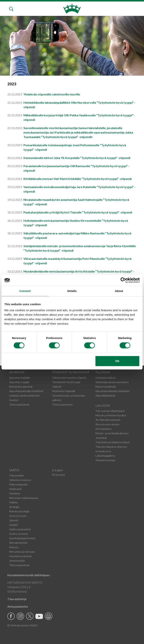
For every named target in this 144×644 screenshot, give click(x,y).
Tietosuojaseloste (19, 404)
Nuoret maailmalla (106, 387)
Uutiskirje (15, 493)
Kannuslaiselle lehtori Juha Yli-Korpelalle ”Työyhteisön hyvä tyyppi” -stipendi (77, 158)
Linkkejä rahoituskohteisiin (24, 395)
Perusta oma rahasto (107, 424)
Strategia (14, 507)
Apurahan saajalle (19, 382)
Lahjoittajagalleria (105, 456)
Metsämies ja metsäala (22, 552)
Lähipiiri (14, 525)
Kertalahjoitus (104, 429)
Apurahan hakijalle (20, 378)
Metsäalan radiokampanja (24, 498)
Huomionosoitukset (21, 556)
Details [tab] (72, 291)
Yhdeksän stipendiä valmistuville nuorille (52, 94)
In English (57, 470)
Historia (14, 547)
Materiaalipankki (18, 484)
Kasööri (14, 400)
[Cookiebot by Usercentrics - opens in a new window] (123, 280)
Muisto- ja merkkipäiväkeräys (112, 433)
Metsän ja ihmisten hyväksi (111, 415)
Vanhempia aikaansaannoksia (112, 382)
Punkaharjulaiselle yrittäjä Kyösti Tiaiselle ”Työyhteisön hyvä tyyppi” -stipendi (78, 212)
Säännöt (14, 520)
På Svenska (58, 475)
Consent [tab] (25, 291)
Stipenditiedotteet (105, 395)
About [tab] (119, 291)
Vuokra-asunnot (19, 534)
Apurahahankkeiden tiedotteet (26, 391)
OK (117, 361)
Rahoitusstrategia (19, 511)
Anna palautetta (18, 606)
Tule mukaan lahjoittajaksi (110, 411)
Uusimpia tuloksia (105, 378)
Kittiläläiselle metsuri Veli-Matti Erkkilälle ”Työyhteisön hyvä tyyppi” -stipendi (78, 179)
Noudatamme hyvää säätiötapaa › (29, 575)
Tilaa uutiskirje (17, 599)
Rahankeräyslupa (105, 460)
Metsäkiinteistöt (18, 543)
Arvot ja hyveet (18, 516)
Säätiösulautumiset (20, 529)
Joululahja (101, 438)
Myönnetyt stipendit (64, 391)
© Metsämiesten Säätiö (22, 625)
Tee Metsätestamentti (108, 420)
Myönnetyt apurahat (21, 387)
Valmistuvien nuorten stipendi (69, 378)
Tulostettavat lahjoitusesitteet (113, 442)
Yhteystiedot (16, 475)
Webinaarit (15, 489)
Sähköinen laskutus (20, 480)
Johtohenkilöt (17, 561)
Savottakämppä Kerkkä (22, 538)
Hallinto (14, 502)
